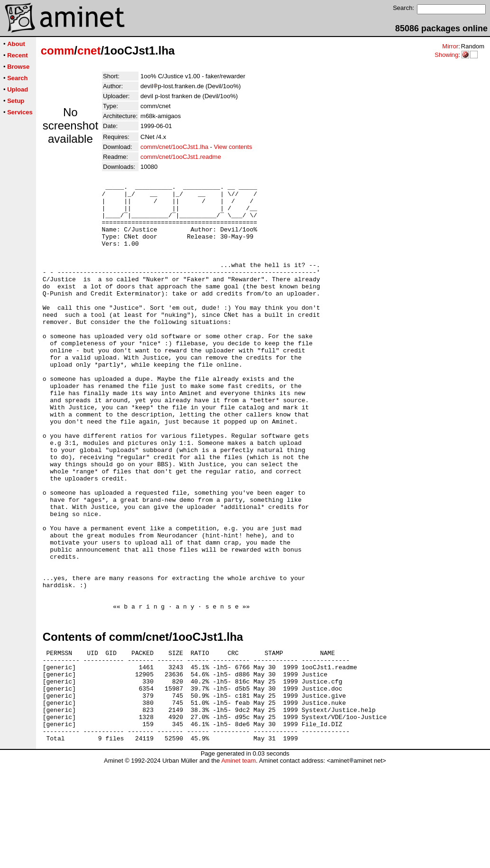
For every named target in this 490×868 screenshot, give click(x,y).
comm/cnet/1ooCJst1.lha (174, 147)
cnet (89, 51)
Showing (446, 55)
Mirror (450, 46)
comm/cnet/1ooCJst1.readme (181, 157)
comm (58, 51)
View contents (233, 147)
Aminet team (238, 864)
